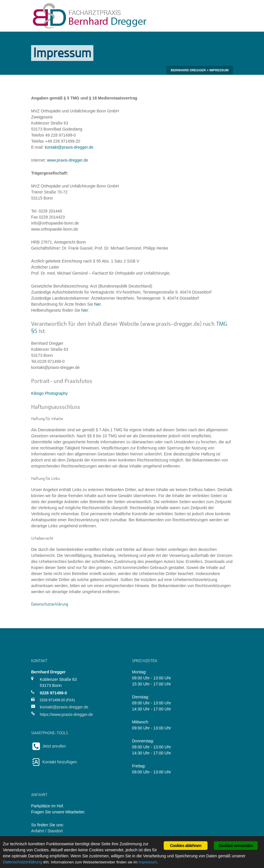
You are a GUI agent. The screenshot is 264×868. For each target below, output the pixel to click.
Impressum (148, 862)
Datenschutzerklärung (22, 862)
